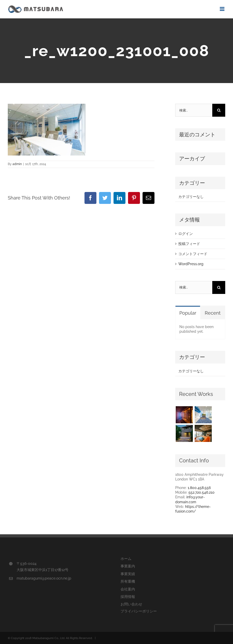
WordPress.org (191, 264)
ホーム (126, 559)
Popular (188, 313)
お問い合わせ (131, 604)
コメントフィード (193, 254)
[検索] (219, 110)
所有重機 (128, 581)
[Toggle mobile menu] (223, 9)
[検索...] (194, 110)
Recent (213, 313)
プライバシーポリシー (139, 611)
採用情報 (128, 597)
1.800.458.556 (199, 488)
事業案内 (128, 566)
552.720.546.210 (202, 492)
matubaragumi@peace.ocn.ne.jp (44, 578)
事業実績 (128, 574)
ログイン (186, 234)
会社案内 (128, 589)
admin (17, 164)
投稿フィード (189, 244)
